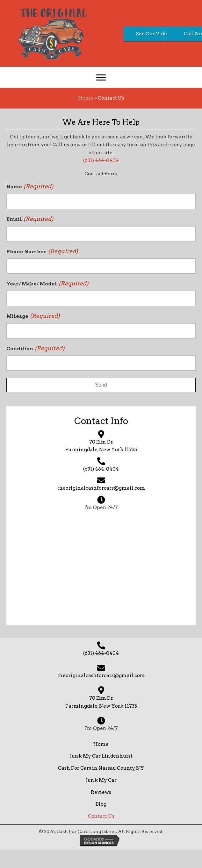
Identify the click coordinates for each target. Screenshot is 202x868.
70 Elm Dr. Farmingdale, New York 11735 (101, 720)
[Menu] (101, 96)
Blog (101, 822)
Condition (35, 367)
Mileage (33, 334)
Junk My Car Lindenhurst (101, 774)
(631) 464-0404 (101, 179)
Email (30, 237)
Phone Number (42, 269)
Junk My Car (101, 799)
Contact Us (101, 835)
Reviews (101, 810)
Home (86, 116)
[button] (97, 75)
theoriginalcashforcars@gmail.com (101, 507)
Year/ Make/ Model (47, 302)
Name (30, 205)
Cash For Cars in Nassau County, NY (101, 787)
